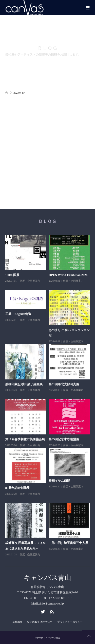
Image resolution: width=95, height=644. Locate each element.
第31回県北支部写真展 (64, 384)
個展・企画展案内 (30, 281)
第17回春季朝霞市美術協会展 (25, 439)
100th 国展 (12, 275)
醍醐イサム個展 (59, 481)
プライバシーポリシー (70, 622)
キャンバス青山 (48, 578)
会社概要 (17, 622)
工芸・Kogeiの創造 (18, 314)
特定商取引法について (40, 622)
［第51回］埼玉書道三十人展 (68, 543)
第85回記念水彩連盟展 (64, 439)
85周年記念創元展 (17, 488)
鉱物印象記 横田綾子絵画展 (24, 384)
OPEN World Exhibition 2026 (68, 275)
